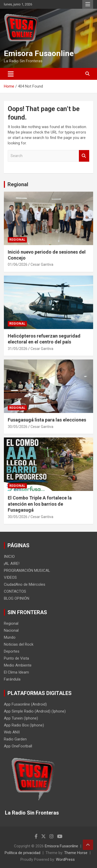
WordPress (65, 859)
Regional (18, 184)
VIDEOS (10, 577)
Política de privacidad (23, 853)
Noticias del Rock (19, 644)
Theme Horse (76, 853)
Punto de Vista (16, 658)
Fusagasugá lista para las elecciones (47, 420)
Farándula (12, 679)
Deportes (12, 651)
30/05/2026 (18, 427)
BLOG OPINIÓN (17, 598)
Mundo (10, 637)
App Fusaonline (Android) (25, 704)
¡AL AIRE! (12, 564)
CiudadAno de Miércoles (25, 584)
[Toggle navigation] (11, 74)
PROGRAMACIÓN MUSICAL (27, 570)
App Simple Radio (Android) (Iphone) (35, 711)
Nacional (11, 630)
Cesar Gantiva (42, 264)
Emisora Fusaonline (39, 53)
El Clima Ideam (16, 672)
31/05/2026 (18, 349)
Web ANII (12, 732)
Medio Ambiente (18, 665)
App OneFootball (18, 746)
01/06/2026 (18, 264)
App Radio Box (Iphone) (24, 725)
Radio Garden (15, 739)
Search (84, 156)
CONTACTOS (15, 591)
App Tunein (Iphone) (21, 718)
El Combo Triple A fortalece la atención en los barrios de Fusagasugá (40, 504)
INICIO (9, 557)
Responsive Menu (88, 4)
